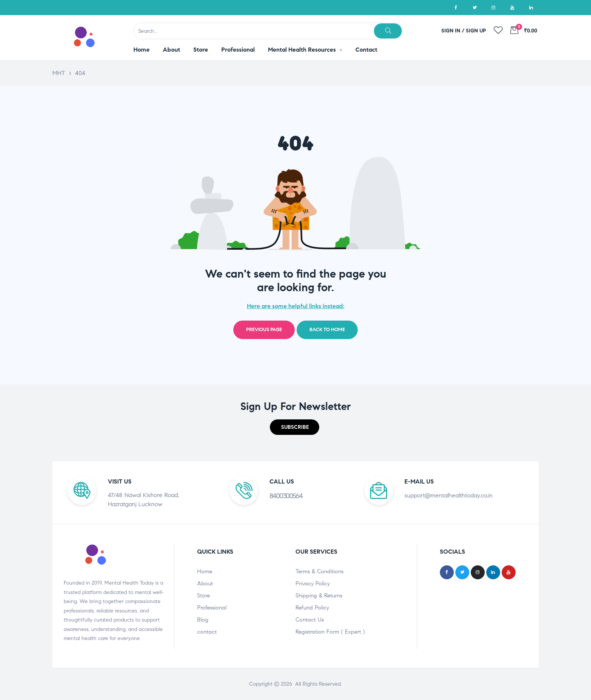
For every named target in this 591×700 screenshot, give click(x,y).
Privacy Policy (313, 583)
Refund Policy (312, 608)
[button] (295, 427)
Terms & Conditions (319, 571)
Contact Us (310, 620)
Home (205, 571)
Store (204, 596)
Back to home (327, 330)
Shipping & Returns (319, 596)
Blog (203, 620)
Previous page (264, 330)
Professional (212, 608)
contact (207, 632)
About (205, 583)
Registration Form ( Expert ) (330, 632)
